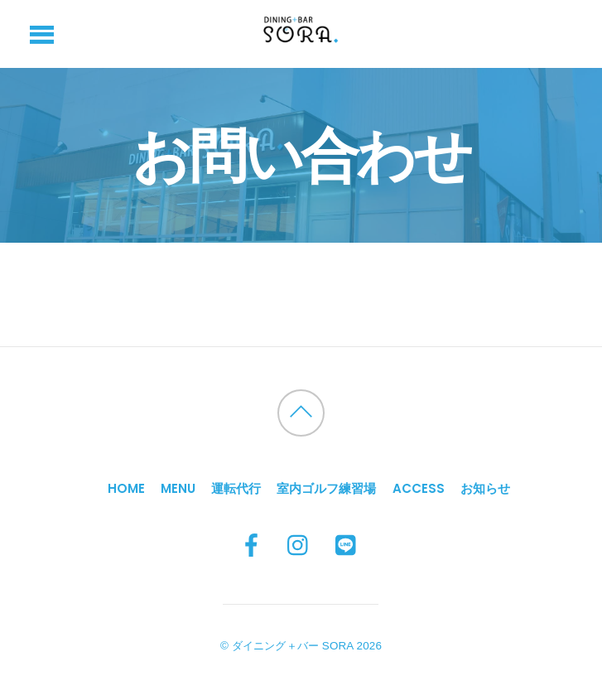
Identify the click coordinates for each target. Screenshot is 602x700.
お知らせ (485, 488)
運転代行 (236, 488)
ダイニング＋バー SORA (293, 646)
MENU (178, 488)
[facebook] (251, 546)
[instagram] (299, 546)
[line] (347, 546)
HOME (126, 488)
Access (419, 488)
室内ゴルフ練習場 (326, 488)
